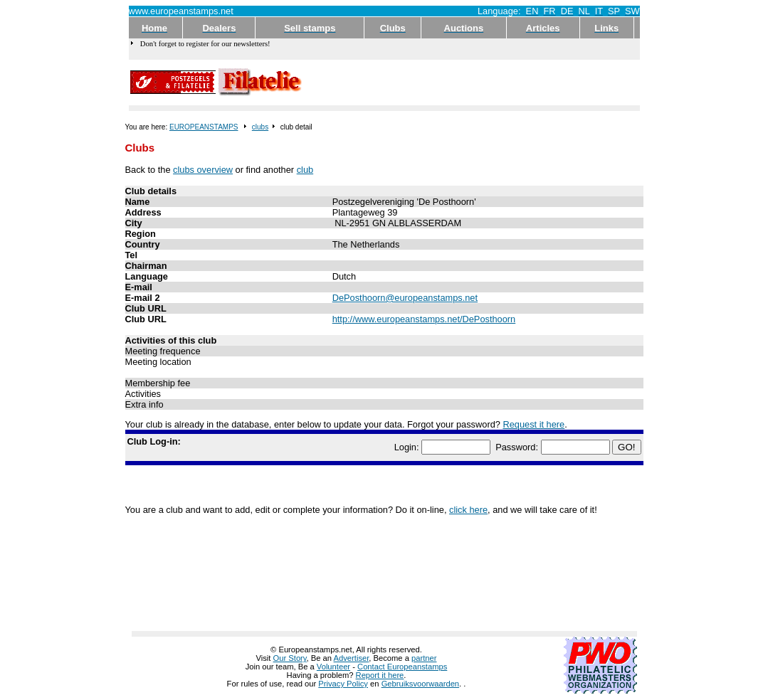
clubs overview (203, 170)
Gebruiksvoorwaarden (420, 684)
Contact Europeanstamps (402, 667)
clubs (260, 127)
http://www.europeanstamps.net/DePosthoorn (424, 319)
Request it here (533, 424)
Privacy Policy (343, 684)
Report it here (380, 675)
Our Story (290, 658)
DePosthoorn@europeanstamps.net (405, 298)
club (305, 170)
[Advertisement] (472, 83)
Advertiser (352, 658)
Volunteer (333, 667)
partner (424, 658)
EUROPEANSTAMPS (204, 127)
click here (468, 510)
